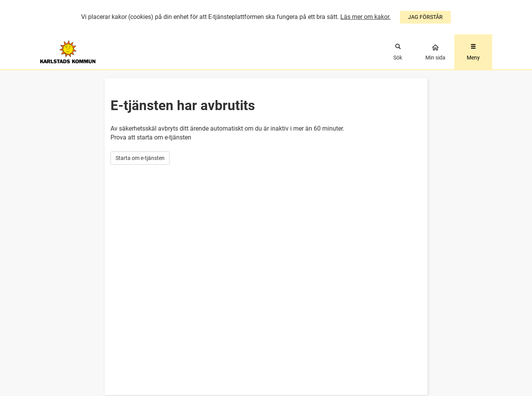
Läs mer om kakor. (365, 17)
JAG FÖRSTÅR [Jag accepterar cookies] (425, 17)
